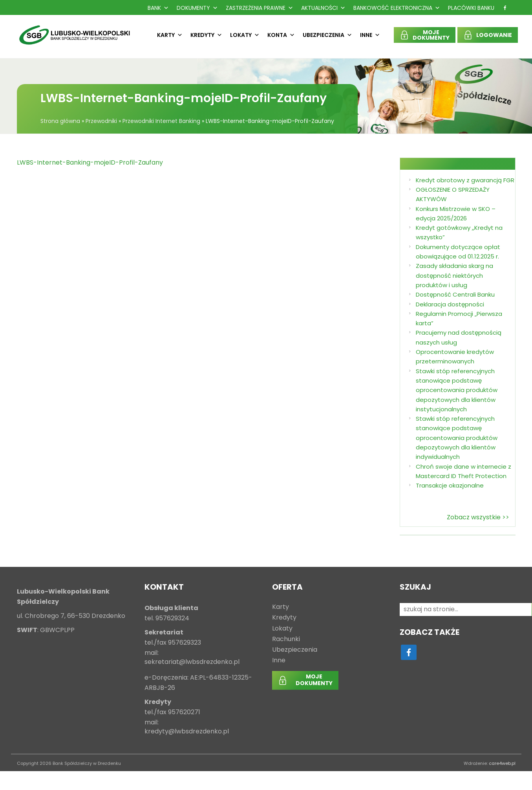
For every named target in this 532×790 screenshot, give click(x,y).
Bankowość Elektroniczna (397, 8)
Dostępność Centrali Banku (455, 294)
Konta (281, 35)
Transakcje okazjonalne (450, 485)
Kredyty (206, 35)
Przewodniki (101, 121)
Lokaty (245, 35)
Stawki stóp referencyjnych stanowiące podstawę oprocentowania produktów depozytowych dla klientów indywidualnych (457, 438)
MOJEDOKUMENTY (431, 35)
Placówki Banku (471, 8)
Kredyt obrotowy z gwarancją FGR (465, 180)
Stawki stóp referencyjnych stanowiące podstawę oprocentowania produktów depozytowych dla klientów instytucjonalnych (457, 390)
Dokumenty (197, 8)
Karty (170, 35)
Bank (158, 8)
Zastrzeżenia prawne (260, 8)
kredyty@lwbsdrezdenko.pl (187, 732)
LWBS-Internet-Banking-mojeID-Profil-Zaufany (90, 162)
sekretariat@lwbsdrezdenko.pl (192, 662)
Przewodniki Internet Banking (161, 121)
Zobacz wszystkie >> (478, 517)
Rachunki (286, 639)
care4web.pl (502, 763)
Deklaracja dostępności (450, 304)
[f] (505, 8)
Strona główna (60, 121)
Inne (370, 35)
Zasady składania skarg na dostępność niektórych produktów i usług (454, 275)
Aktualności (323, 8)
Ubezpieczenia (327, 35)
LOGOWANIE (494, 35)
